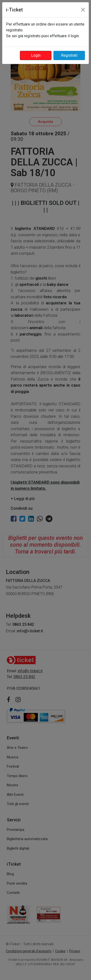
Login (36, 55)
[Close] (83, 10)
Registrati (69, 55)
